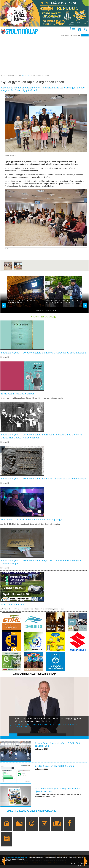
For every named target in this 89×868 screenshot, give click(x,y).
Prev (13, 731)
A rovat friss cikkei (42, 317)
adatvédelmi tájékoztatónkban (17, 857)
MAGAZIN (25, 76)
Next (86, 731)
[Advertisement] (44, 54)
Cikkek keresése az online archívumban (30, 814)
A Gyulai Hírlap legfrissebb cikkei (33, 677)
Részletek (74, 864)
